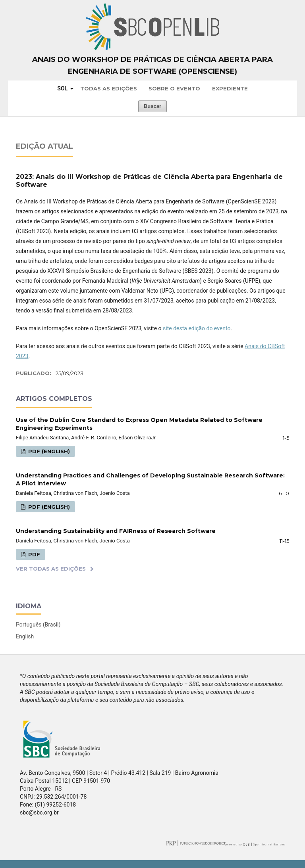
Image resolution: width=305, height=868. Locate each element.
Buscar (152, 106)
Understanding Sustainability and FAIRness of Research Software (116, 531)
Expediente (230, 88)
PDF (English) (48, 451)
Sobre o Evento (174, 88)
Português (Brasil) (38, 625)
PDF (33, 554)
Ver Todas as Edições (51, 569)
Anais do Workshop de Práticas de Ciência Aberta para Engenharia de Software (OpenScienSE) (152, 65)
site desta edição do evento (197, 328)
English (25, 636)
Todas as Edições (109, 88)
